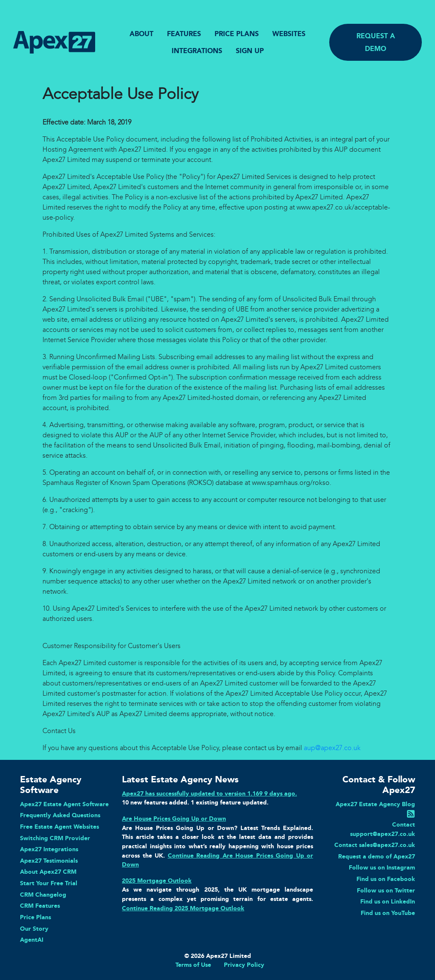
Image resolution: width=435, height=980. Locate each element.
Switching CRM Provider (55, 838)
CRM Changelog (43, 895)
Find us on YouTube (388, 913)
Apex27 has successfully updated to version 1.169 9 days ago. (209, 793)
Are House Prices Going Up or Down (174, 819)
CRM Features (40, 906)
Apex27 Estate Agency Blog (375, 804)
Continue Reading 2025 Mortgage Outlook (183, 908)
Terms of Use (193, 965)
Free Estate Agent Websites (59, 827)
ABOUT (141, 34)
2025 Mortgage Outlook (157, 881)
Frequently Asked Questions (60, 815)
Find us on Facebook (386, 879)
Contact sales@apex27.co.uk (375, 845)
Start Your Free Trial (49, 883)
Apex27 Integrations (49, 849)
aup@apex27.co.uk (332, 748)
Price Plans (35, 917)
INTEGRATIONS (197, 51)
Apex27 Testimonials (49, 861)
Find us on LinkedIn (388, 901)
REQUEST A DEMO (376, 42)
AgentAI (32, 940)
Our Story (34, 929)
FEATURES (184, 34)
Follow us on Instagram (382, 867)
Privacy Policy (244, 965)
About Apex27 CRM (48, 872)
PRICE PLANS (237, 34)
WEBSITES (289, 34)
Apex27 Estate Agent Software (64, 804)
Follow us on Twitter (386, 890)
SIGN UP (250, 51)
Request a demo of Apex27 (377, 856)
